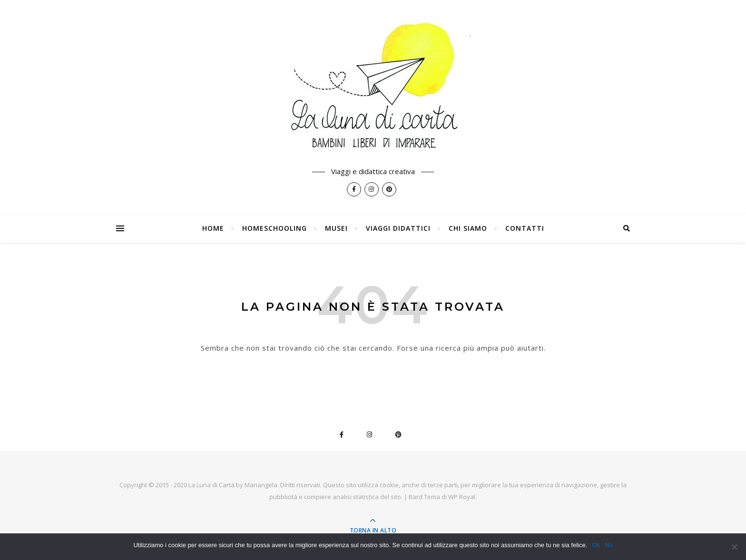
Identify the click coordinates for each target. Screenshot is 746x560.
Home (213, 228)
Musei (336, 228)
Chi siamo (468, 228)
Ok (596, 545)
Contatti (525, 228)
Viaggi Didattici (398, 228)
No (609, 545)
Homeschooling (275, 228)
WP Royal (462, 497)
